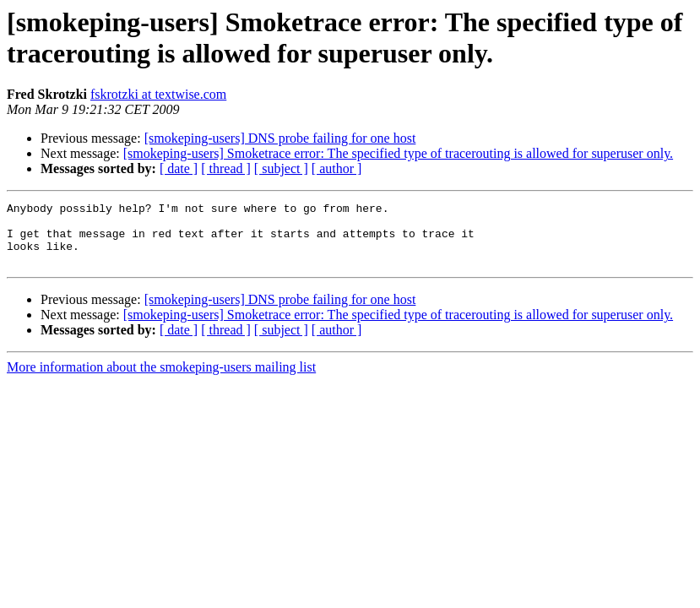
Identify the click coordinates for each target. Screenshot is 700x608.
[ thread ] (226, 168)
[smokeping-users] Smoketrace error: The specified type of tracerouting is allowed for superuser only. (398, 153)
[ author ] (337, 168)
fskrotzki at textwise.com (158, 94)
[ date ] (179, 168)
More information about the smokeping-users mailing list (161, 380)
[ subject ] (281, 168)
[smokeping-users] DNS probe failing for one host (280, 138)
